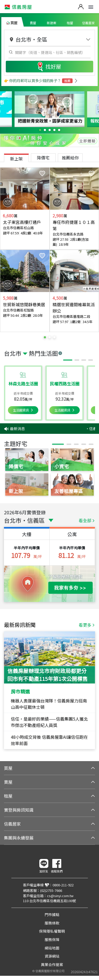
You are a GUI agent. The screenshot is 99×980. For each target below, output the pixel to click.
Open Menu (91, 7)
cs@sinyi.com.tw (60, 896)
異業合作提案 (52, 964)
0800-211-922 (63, 885)
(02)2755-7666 (51, 890)
